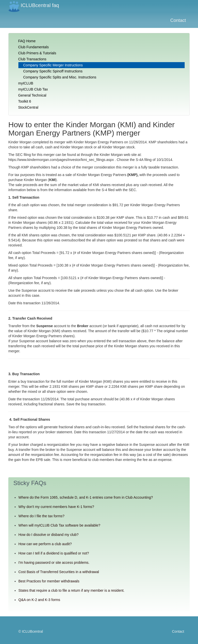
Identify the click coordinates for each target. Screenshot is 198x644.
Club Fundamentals (33, 47)
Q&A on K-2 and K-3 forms (39, 600)
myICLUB (26, 83)
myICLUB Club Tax (33, 89)
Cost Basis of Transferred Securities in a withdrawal (59, 572)
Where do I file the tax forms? (41, 516)
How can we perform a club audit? (45, 544)
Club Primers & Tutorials (37, 53)
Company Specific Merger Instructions (53, 65)
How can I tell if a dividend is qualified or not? (54, 553)
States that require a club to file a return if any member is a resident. (71, 590)
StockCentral (28, 107)
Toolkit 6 (25, 101)
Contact (178, 20)
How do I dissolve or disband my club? (48, 535)
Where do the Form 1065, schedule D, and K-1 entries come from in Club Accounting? (86, 497)
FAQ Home (27, 41)
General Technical (32, 95)
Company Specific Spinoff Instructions (53, 71)
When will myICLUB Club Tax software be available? (59, 525)
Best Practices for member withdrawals (49, 581)
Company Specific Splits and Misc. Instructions (60, 77)
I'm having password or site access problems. (54, 563)
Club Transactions (32, 59)
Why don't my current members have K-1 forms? (56, 507)
